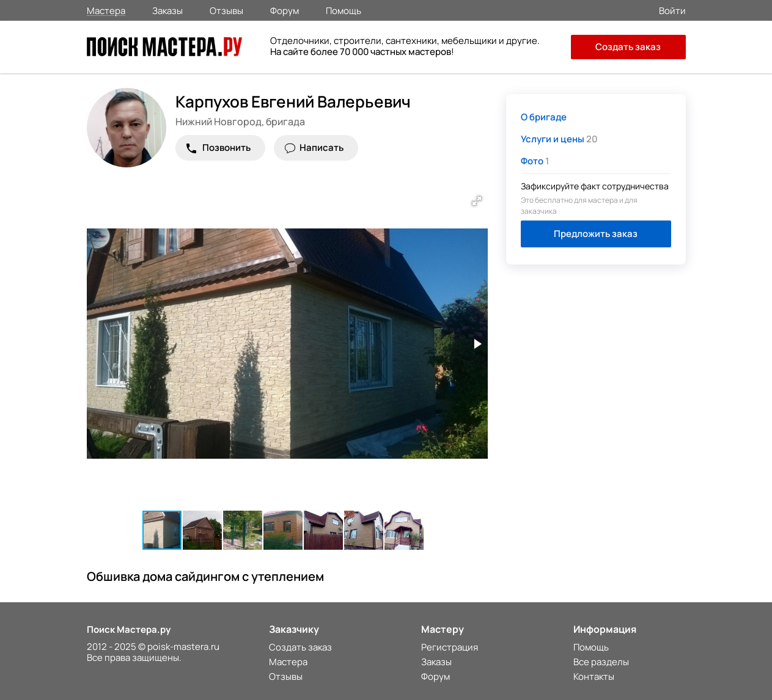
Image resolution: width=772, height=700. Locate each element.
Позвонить (226, 148)
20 (559, 139)
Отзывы (226, 10)
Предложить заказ (596, 234)
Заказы (167, 10)
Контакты (594, 676)
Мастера (106, 10)
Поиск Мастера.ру (129, 629)
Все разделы (601, 662)
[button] (477, 201)
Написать (322, 148)
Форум (285, 10)
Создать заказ (628, 47)
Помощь (344, 10)
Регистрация (450, 647)
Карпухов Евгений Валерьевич (293, 101)
